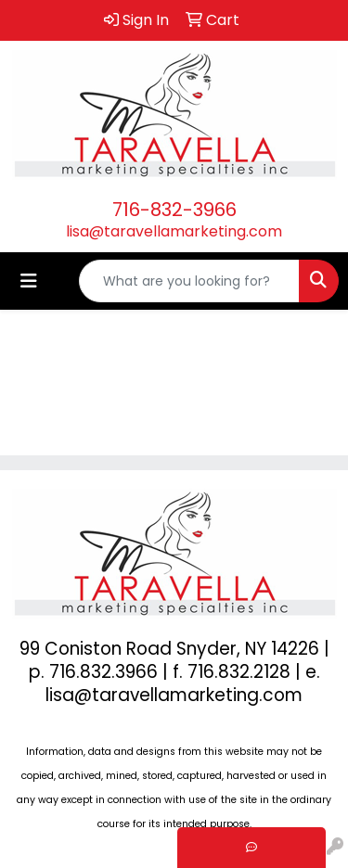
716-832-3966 (174, 210)
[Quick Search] (189, 281)
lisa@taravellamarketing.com (174, 231)
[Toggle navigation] (29, 281)
